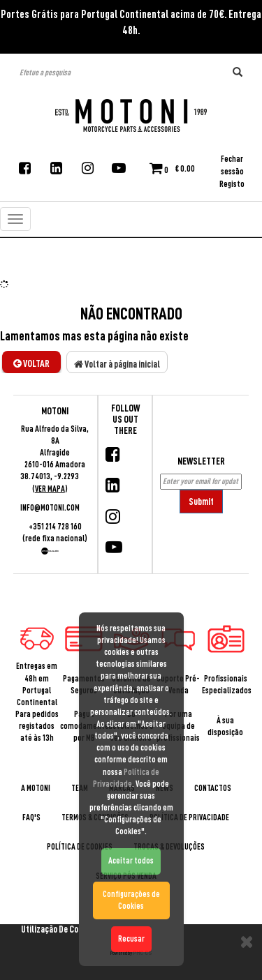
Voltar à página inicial (117, 364)
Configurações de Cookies (131, 900)
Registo (232, 184)
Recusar (131, 939)
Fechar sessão (232, 165)
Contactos (213, 788)
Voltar (31, 363)
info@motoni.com (50, 508)
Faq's (31, 817)
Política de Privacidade (189, 817)
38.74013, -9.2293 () (50, 482)
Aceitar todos (131, 861)
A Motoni (36, 788)
